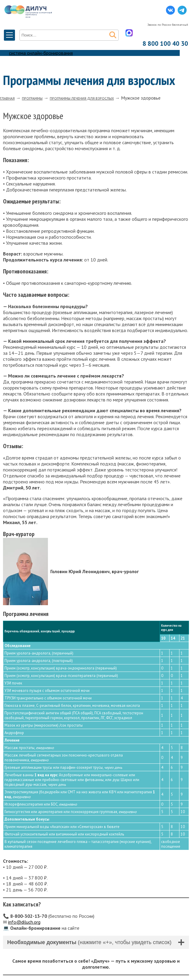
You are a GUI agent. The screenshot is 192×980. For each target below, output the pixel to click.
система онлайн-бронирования (41, 53)
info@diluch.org (24, 922)
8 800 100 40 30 (165, 44)
